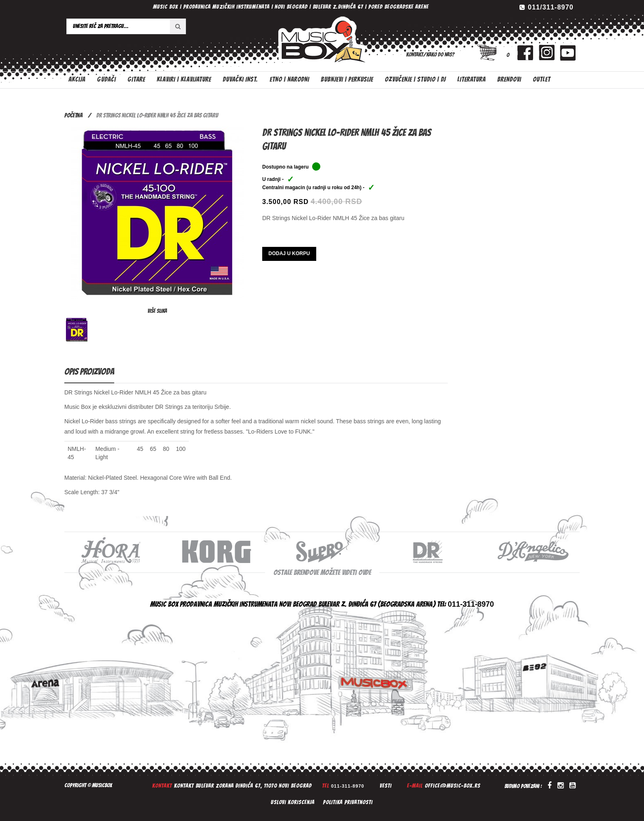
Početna (73, 115)
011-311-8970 (348, 786)
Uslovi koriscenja (293, 802)
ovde (365, 572)
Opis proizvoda (89, 372)
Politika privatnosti (348, 802)
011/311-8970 (551, 7)
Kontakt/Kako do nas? (430, 55)
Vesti (386, 786)
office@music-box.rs (452, 786)
